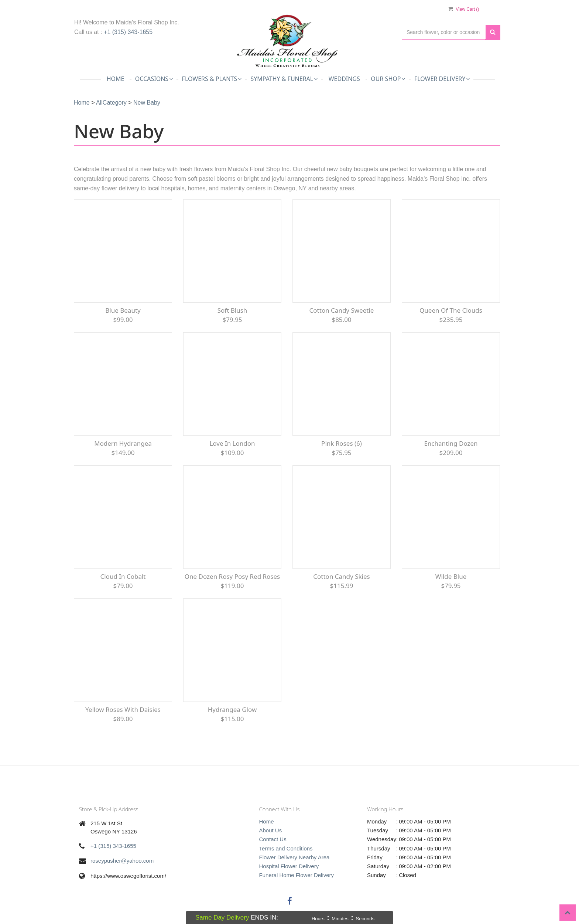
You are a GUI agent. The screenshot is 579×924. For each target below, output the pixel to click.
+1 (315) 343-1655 (128, 32)
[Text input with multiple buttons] (444, 32)
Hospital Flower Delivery (289, 866)
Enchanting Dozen (451, 443)
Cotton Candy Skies (341, 576)
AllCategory (111, 103)
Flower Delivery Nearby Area (294, 857)
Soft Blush (232, 310)
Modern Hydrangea (123, 443)
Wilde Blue (451, 576)
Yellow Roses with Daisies (123, 709)
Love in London (232, 443)
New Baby (147, 103)
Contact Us (273, 839)
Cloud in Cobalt (123, 576)
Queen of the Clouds (451, 310)
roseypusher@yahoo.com (122, 861)
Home (116, 79)
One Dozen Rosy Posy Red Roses (232, 576)
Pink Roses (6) (342, 443)
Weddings (344, 79)
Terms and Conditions (286, 848)
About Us (271, 830)
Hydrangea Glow (232, 709)
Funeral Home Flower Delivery (297, 875)
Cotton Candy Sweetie (342, 310)
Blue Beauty (123, 310)
